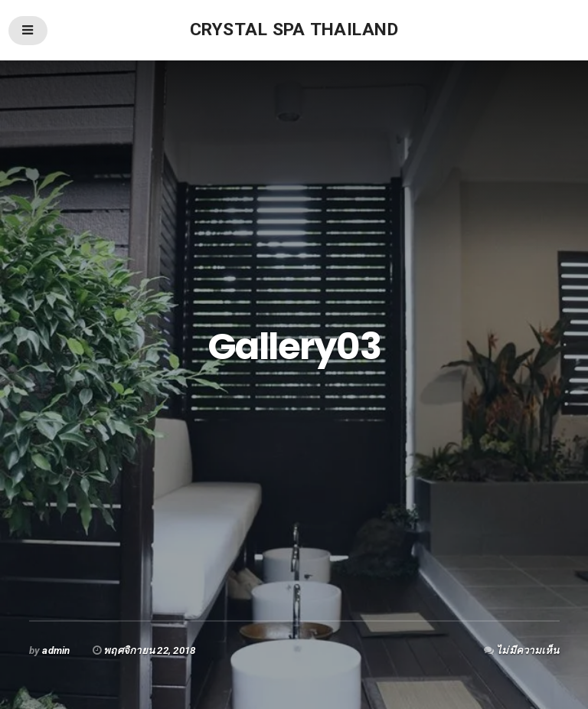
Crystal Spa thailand (294, 29)
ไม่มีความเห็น (528, 650)
